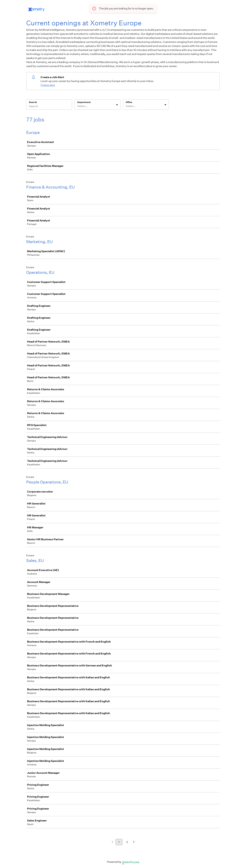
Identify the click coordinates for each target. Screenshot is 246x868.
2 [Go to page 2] (127, 842)
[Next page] (134, 842)
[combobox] (78, 106)
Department (84, 102)
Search (33, 102)
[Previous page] (112, 842)
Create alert (48, 85)
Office (129, 102)
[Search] (49, 107)
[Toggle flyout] (117, 105)
